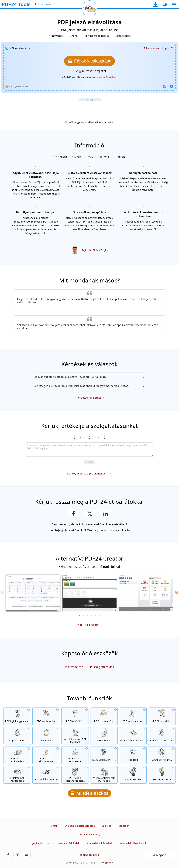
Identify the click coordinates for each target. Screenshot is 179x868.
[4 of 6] (92, 616)
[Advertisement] (89, 108)
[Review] (89, 450)
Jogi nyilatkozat (41, 843)
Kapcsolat (124, 826)
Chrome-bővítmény (90, 835)
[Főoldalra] (16, 4)
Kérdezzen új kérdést (90, 398)
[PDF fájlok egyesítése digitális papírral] (46, 775)
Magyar (161, 855)
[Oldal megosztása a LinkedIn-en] (106, 514)
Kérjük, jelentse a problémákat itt (88, 474)
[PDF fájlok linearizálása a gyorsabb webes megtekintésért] (104, 775)
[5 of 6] (96, 616)
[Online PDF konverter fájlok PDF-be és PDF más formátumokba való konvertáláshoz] (162, 716)
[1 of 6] (80, 616)
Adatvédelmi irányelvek (100, 843)
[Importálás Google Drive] (164, 87)
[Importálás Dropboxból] (172, 87)
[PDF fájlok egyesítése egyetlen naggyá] (17, 716)
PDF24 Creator (87, 625)
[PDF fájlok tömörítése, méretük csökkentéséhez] (75, 716)
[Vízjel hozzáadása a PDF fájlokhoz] (162, 755)
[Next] (177, 592)
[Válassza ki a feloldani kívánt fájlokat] (89, 61)
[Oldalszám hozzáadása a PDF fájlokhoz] (17, 775)
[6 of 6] (100, 616)
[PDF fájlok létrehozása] (162, 775)
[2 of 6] (84, 616)
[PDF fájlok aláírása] (133, 716)
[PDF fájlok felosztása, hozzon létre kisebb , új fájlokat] (46, 716)
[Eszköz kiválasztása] (174, 5)
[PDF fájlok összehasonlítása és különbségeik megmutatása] (75, 775)
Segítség (107, 826)
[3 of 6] (88, 616)
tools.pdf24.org (89, 855)
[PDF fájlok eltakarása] (133, 775)
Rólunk (54, 826)
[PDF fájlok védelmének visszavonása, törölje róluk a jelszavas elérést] (133, 736)
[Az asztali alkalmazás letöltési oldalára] (156, 5)
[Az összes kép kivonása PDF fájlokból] (75, 736)
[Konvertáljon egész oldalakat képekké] (46, 736)
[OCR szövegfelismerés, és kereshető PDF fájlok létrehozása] (133, 755)
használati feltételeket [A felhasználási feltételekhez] (106, 77)
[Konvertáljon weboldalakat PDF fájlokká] (104, 755)
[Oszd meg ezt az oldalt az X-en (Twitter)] (89, 514)
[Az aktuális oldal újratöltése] (89, 8)
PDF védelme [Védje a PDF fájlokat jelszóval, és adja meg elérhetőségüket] (74, 667)
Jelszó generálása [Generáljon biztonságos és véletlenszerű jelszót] (102, 667)
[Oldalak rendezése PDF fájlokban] (75, 755)
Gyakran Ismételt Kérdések (80, 826)
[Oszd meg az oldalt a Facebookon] (74, 514)
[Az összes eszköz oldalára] (46, 5)
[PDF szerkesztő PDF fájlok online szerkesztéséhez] (104, 716)
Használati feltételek (68, 843)
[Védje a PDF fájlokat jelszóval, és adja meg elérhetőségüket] (104, 736)
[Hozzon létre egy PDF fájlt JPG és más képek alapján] (17, 736)
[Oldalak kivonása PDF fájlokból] (17, 755)
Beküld (89, 462)
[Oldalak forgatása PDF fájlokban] (162, 736)
